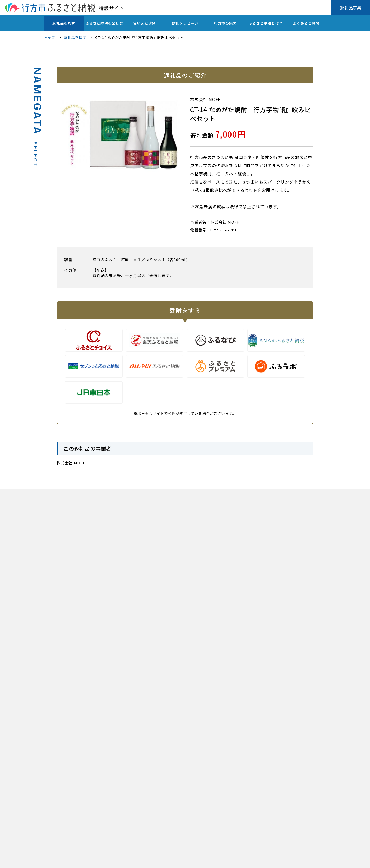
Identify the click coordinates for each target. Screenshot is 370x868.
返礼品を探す (64, 23)
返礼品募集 (351, 8)
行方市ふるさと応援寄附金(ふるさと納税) (124, 860)
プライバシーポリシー (61, 860)
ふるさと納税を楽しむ (104, 23)
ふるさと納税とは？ (266, 23)
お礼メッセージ (185, 23)
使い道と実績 (145, 23)
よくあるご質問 (306, 23)
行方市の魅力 (225, 23)
